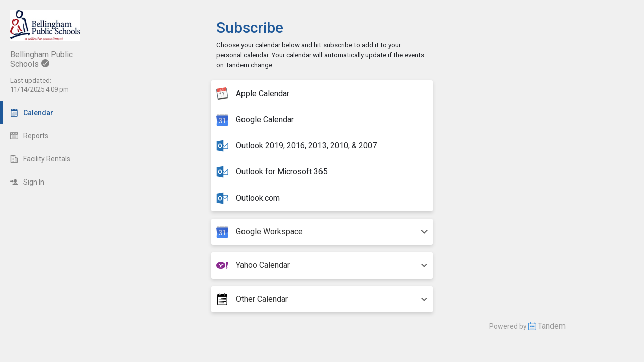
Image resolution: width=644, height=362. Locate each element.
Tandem (552, 326)
